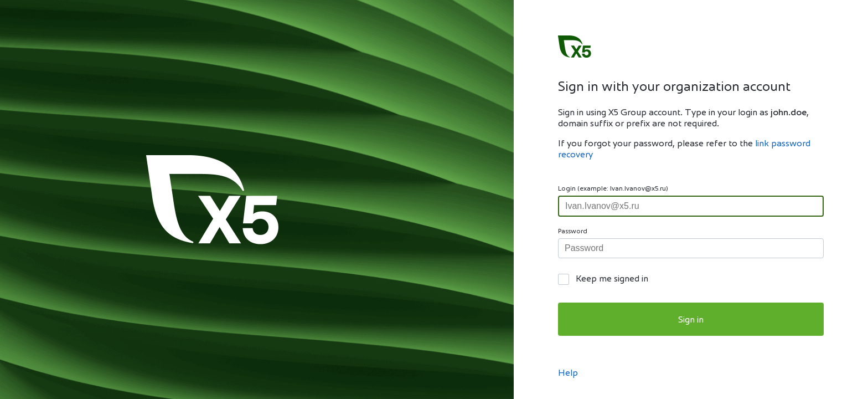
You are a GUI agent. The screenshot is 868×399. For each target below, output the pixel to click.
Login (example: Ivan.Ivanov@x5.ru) (613, 189)
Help (568, 374)
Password (573, 232)
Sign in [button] (691, 320)
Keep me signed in (612, 279)
